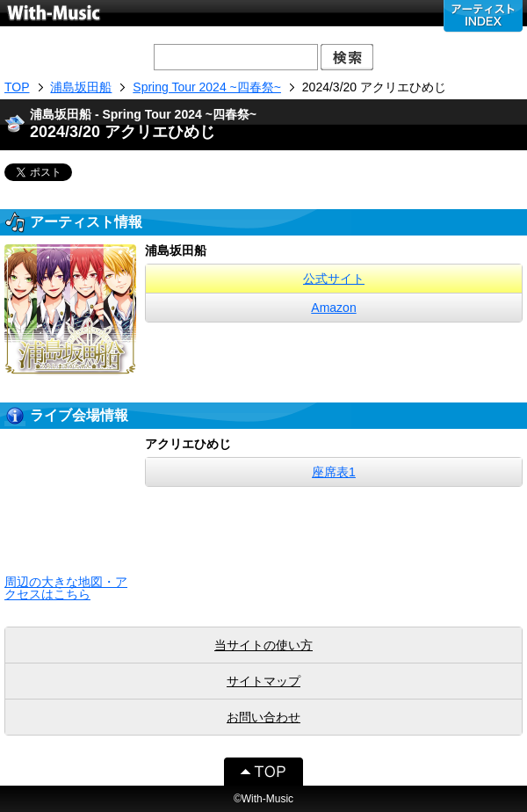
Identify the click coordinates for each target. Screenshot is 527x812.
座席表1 (334, 472)
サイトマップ (263, 681)
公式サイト (334, 279)
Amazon (333, 308)
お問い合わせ (263, 717)
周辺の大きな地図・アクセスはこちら (66, 588)
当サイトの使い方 (263, 645)
